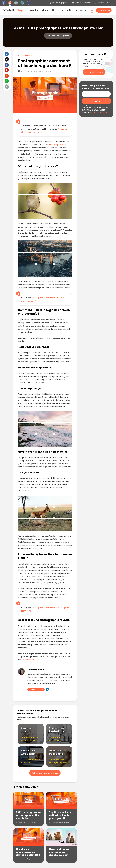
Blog (19, 55)
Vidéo (69, 10)
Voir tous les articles (36, 690)
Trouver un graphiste (59, 3)
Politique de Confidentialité (100, 112)
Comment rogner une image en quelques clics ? (59, 852)
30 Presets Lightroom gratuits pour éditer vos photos (28, 815)
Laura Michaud (24, 71)
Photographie (49, 10)
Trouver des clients (82, 3)
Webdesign (81, 10)
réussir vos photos (55, 145)
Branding (34, 10)
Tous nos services (103, 3)
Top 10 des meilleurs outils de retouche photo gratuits (61, 815)
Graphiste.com (28, 660)
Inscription (96, 101)
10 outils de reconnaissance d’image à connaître (28, 852)
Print (61, 10)
